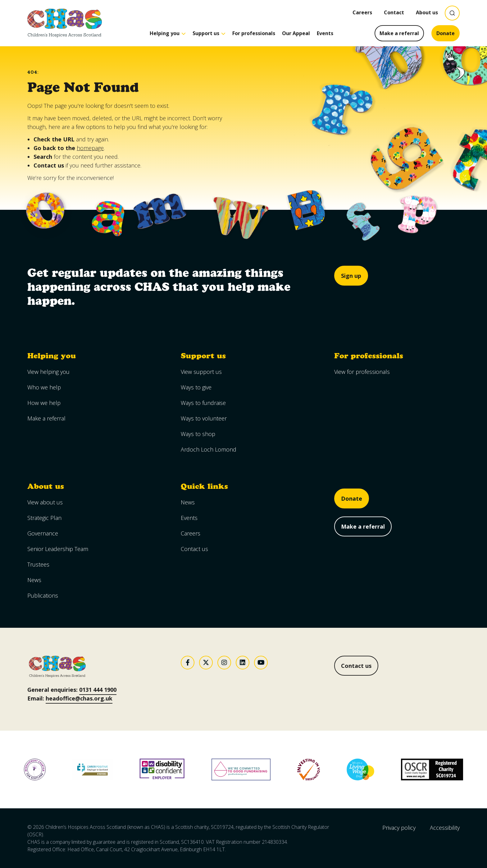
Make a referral (399, 33)
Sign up (351, 276)
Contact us (356, 666)
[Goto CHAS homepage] (65, 23)
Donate (446, 33)
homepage (90, 148)
